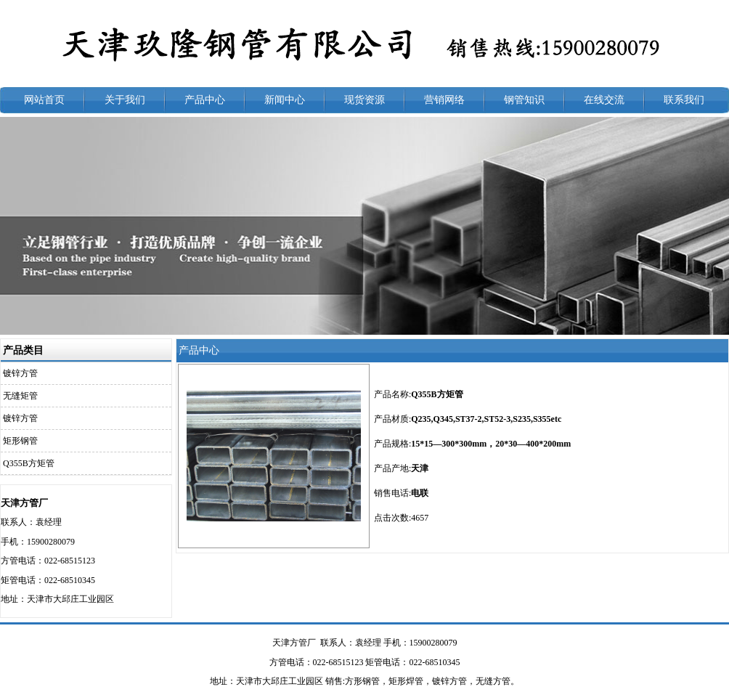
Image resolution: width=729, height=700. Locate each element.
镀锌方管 (20, 373)
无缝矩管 (20, 396)
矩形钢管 (20, 441)
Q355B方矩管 (29, 463)
